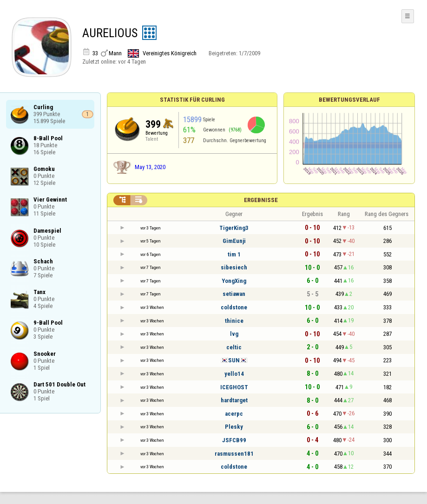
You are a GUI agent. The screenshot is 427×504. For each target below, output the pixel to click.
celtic (234, 347)
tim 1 (234, 254)
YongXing (234, 281)
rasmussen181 (234, 454)
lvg (234, 334)
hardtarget (234, 400)
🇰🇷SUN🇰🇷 (234, 360)
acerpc (234, 414)
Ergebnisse (261, 200)
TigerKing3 (234, 228)
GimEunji (234, 241)
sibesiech (234, 267)
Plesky (234, 427)
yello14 (234, 374)
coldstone (234, 307)
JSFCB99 (234, 440)
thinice (234, 321)
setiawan (234, 294)
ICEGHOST (234, 387)
